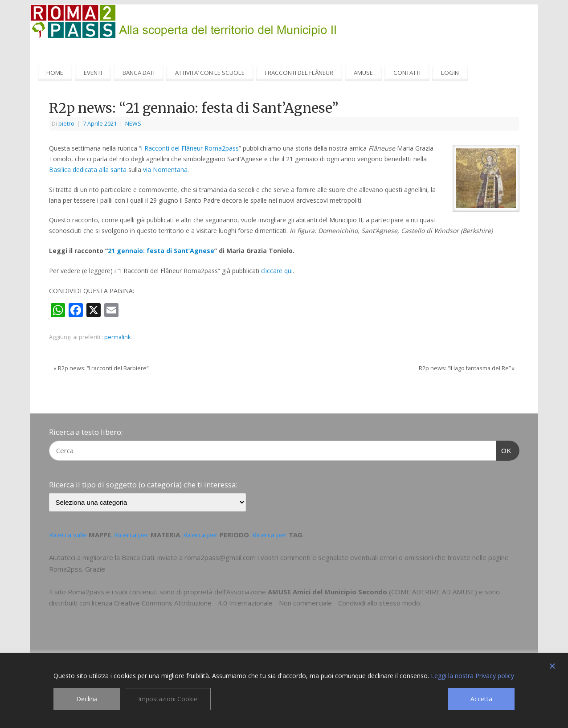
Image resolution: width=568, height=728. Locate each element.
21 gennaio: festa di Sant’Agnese (161, 251)
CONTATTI (407, 73)
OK (504, 450)
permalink (117, 337)
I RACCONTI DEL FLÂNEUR (299, 73)
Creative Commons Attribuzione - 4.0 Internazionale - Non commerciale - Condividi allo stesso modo (267, 603)
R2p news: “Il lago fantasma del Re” (467, 368)
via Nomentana (165, 170)
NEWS (133, 124)
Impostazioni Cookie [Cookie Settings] (168, 699)
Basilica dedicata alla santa (88, 170)
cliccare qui (277, 271)
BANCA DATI (139, 73)
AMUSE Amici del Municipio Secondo (327, 592)
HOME (55, 73)
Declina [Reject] (87, 699)
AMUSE (363, 73)
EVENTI (93, 73)
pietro (66, 124)
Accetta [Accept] (481, 699)
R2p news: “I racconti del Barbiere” (101, 368)
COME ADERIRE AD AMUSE (433, 592)
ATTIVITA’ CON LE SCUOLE (210, 73)
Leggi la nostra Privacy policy (472, 676)
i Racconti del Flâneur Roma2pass (190, 148)
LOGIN (450, 73)
